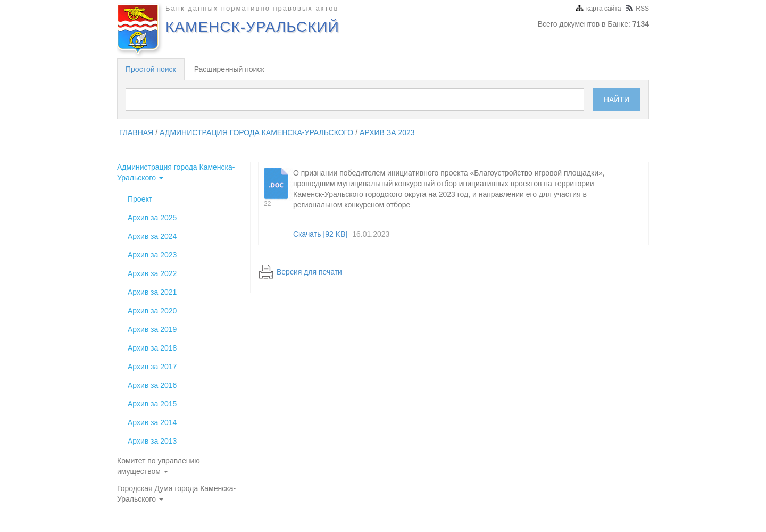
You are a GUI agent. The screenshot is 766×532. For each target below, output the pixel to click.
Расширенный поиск (229, 69)
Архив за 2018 (152, 348)
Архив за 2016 (152, 385)
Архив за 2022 (152, 273)
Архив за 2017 (152, 367)
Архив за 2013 (152, 441)
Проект (140, 199)
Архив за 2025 (152, 218)
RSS (638, 9)
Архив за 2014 (152, 422)
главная (136, 132)
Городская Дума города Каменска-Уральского (176, 494)
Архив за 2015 (152, 404)
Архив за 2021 (152, 292)
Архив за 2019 (152, 329)
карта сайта (598, 9)
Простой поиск (151, 69)
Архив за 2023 (387, 132)
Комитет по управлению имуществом (159, 466)
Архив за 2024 (152, 236)
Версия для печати (309, 272)
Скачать (320, 234)
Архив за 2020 (152, 311)
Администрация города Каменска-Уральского (256, 132)
